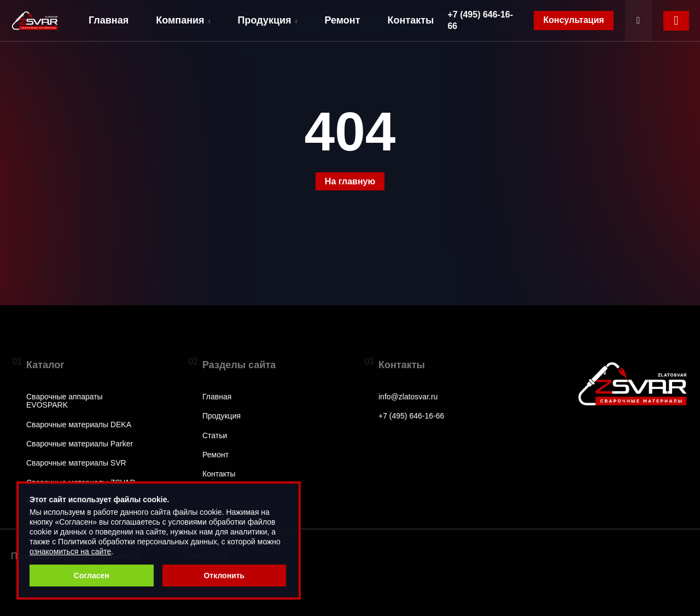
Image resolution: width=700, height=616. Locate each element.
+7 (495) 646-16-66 (480, 20)
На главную (350, 181)
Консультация (573, 20)
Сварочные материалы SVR (76, 463)
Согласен (92, 576)
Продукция (268, 20)
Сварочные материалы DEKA (79, 425)
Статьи (215, 436)
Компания (183, 20)
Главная (109, 20)
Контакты (411, 20)
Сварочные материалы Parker (80, 444)
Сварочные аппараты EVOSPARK (65, 401)
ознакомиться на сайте (70, 551)
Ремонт (342, 20)
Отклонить (224, 576)
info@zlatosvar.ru (408, 397)
